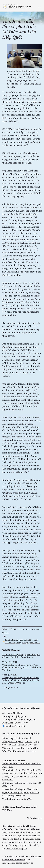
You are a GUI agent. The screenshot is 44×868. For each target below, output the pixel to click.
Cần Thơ (13, 741)
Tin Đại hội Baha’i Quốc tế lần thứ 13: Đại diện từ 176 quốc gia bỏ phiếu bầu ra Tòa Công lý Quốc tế (21, 680)
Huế (21, 741)
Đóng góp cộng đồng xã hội (28, 643)
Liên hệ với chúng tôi (16, 726)
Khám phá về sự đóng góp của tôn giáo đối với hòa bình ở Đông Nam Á (21, 656)
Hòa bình (9, 640)
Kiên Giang (19, 751)
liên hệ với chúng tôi (17, 848)
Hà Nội (6, 738)
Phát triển (34, 640)
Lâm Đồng (21, 748)
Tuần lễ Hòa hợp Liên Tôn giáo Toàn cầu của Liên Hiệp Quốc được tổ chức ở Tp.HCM (22, 667)
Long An (30, 751)
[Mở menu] (40, 6)
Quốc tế (6, 632)
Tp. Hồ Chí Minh (19, 738)
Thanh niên (10, 643)
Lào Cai (29, 741)
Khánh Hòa (33, 748)
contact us (28, 863)
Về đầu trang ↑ (34, 818)
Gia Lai (34, 745)
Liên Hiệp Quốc (21, 640)
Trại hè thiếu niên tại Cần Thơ (17, 799)
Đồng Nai (7, 751)
